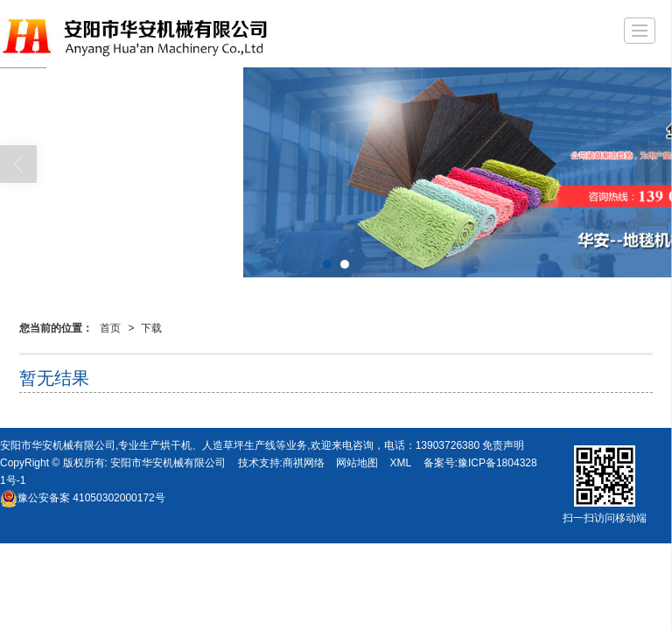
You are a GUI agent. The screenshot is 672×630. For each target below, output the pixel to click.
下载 (151, 328)
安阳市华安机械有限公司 (168, 463)
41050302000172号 (83, 498)
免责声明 (503, 445)
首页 (110, 328)
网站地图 (357, 463)
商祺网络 (304, 463)
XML (401, 463)
